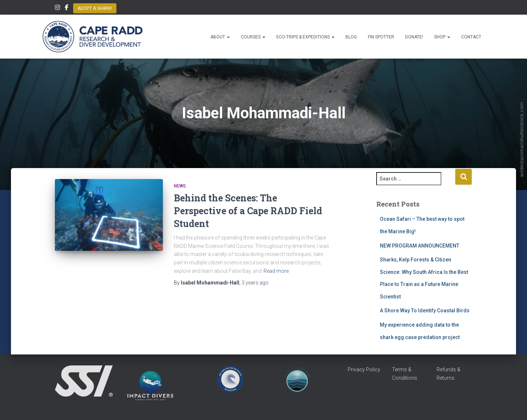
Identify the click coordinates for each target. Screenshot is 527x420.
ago (255, 283)
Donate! (414, 37)
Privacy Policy (364, 369)
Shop (442, 37)
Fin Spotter (381, 37)
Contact (471, 37)
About (220, 37)
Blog (351, 37)
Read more (276, 271)
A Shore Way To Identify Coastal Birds (425, 311)
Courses (253, 37)
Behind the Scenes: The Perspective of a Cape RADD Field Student (248, 211)
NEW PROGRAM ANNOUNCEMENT (420, 246)
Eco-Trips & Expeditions (305, 37)
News (180, 186)
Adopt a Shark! (95, 8)
